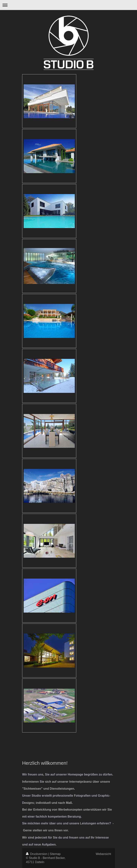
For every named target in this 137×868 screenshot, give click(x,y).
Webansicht (103, 854)
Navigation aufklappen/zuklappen (68, 5)
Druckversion (37, 854)
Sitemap (55, 854)
